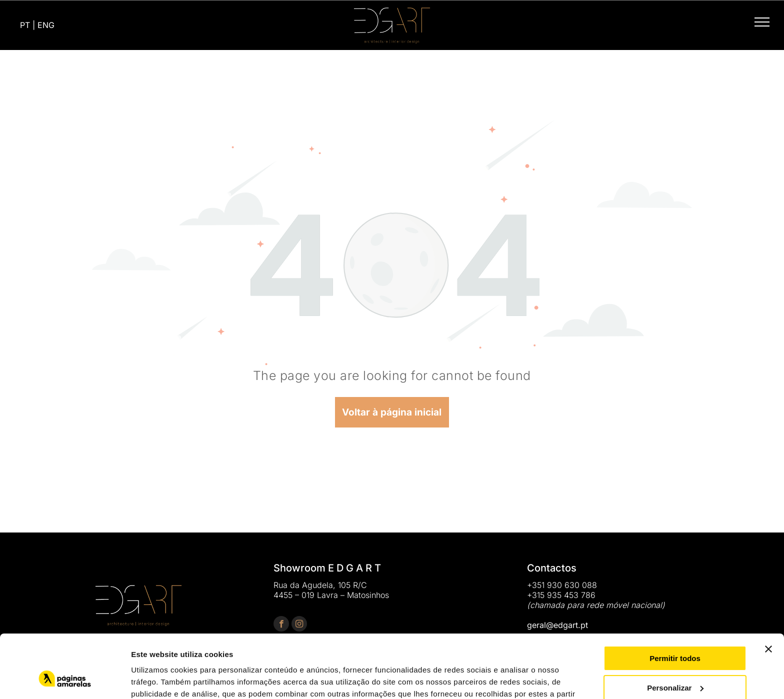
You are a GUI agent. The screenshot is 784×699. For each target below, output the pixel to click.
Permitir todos (675, 604)
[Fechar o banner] (768, 595)
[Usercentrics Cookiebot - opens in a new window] (65, 679)
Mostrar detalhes (161, 679)
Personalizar (675, 633)
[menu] (762, 22)
